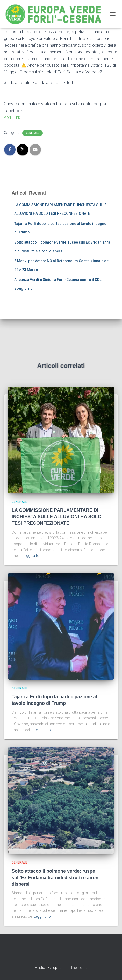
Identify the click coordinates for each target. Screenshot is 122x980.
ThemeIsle (79, 968)
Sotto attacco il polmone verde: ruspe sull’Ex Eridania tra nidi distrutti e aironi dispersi (56, 878)
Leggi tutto (31, 556)
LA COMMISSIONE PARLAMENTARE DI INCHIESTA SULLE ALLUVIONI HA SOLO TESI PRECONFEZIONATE (57, 517)
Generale (33, 133)
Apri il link (12, 117)
